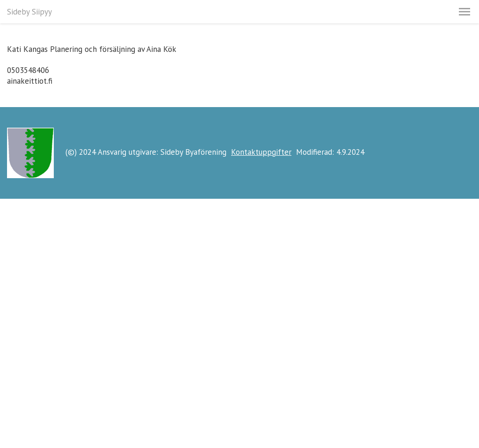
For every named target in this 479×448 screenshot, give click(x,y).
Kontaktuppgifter (261, 152)
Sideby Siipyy (29, 12)
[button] (464, 12)
